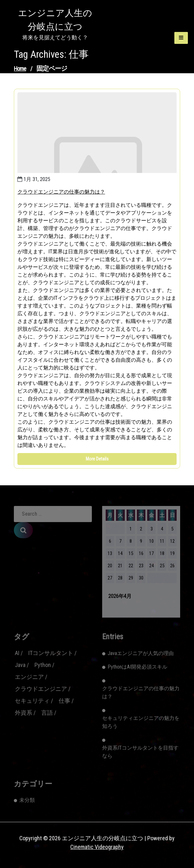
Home (20, 69)
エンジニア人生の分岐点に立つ (55, 20)
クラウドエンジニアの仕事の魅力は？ (61, 192)
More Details (97, 459)
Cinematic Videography (97, 847)
